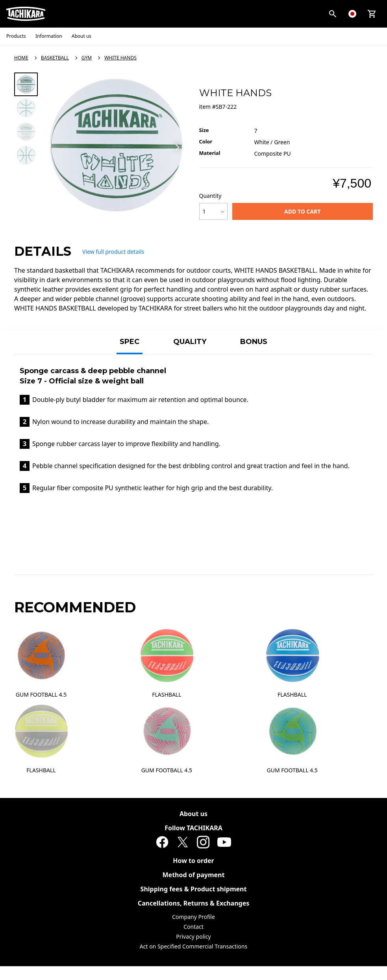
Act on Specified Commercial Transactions (193, 946)
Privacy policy (193, 936)
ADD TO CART (302, 211)
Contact (193, 927)
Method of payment (194, 875)
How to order (193, 861)
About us (193, 814)
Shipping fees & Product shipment (194, 889)
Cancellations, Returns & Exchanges (194, 903)
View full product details (113, 252)
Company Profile (193, 917)
